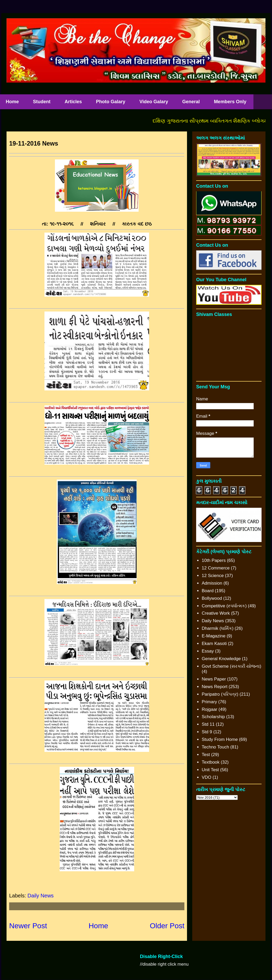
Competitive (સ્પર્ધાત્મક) (224, 606)
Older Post (167, 926)
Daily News (41, 896)
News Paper (214, 679)
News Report (214, 687)
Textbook (211, 762)
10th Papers (214, 560)
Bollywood (212, 598)
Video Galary (154, 102)
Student (42, 102)
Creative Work (216, 613)
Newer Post (28, 926)
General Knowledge (221, 659)
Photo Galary (111, 102)
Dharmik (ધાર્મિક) (217, 628)
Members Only (230, 102)
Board (208, 591)
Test (206, 755)
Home (98, 926)
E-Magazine (214, 636)
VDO (206, 777)
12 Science (213, 576)
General (191, 102)
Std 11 (208, 724)
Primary (209, 702)
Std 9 (207, 732)
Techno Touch (215, 747)
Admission (212, 583)
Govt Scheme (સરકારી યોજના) (231, 666)
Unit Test (210, 770)
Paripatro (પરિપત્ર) (220, 694)
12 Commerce (216, 568)
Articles (73, 102)
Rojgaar (209, 709)
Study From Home (220, 739)
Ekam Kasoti (214, 644)
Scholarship (213, 717)
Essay (208, 651)
